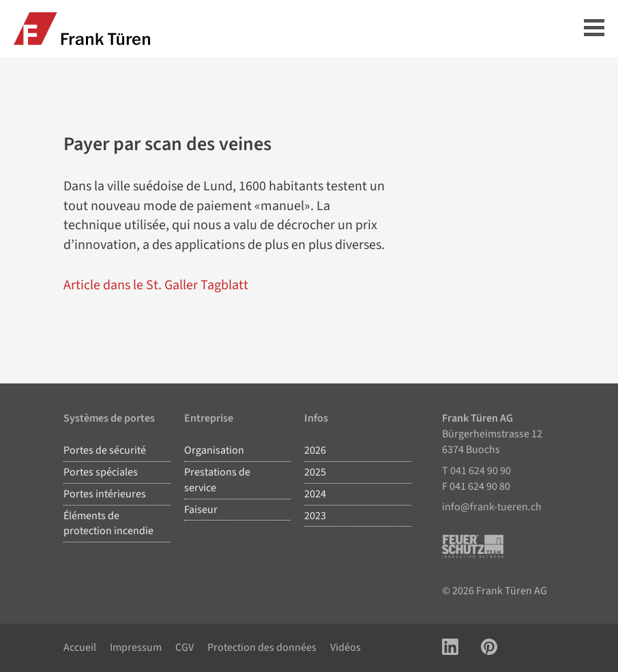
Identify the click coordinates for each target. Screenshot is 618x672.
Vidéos (345, 647)
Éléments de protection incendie (108, 524)
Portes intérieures (105, 494)
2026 (315, 450)
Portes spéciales (101, 472)
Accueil (80, 647)
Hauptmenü (594, 28)
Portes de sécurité (105, 450)
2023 (315, 516)
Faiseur (201, 510)
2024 (315, 494)
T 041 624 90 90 (476, 471)
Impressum (136, 647)
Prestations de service (217, 480)
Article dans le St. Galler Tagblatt (156, 285)
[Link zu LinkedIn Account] (450, 648)
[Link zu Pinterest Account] (489, 648)
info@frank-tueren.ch (492, 507)
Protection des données (262, 647)
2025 (315, 472)
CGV (185, 647)
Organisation (214, 450)
